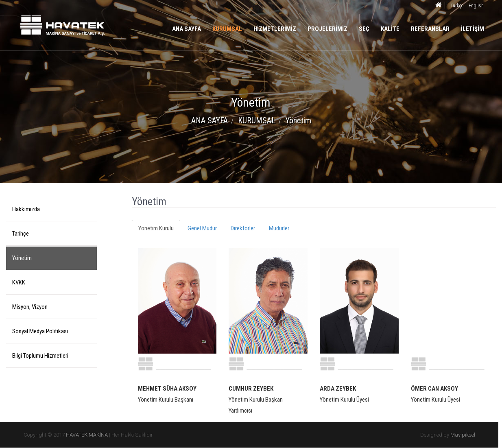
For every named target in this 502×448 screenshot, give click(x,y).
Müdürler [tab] (279, 228)
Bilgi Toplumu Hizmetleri (40, 356)
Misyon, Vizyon (30, 307)
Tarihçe (21, 234)
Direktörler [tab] (243, 228)
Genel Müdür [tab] (202, 228)
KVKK (19, 282)
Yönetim (22, 258)
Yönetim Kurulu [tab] (156, 228)
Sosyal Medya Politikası (40, 331)
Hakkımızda (26, 209)
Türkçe (457, 6)
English (476, 6)
